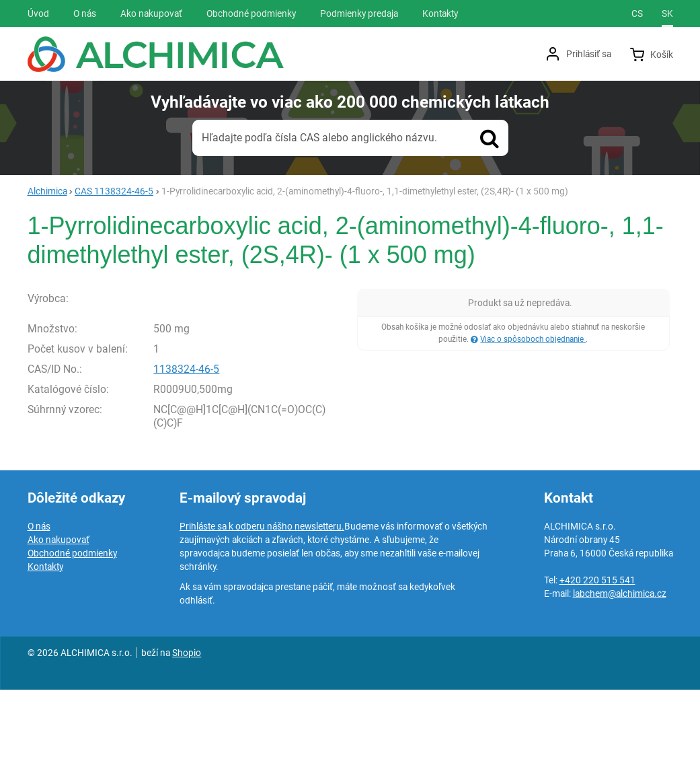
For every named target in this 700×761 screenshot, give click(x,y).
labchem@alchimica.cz (620, 665)
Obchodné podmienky (72, 624)
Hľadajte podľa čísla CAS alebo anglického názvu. (319, 138)
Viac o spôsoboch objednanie (533, 339)
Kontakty (45, 638)
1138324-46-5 (186, 440)
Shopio (187, 724)
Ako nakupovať (59, 611)
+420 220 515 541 (597, 651)
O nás (39, 597)
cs (637, 13)
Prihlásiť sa (589, 54)
